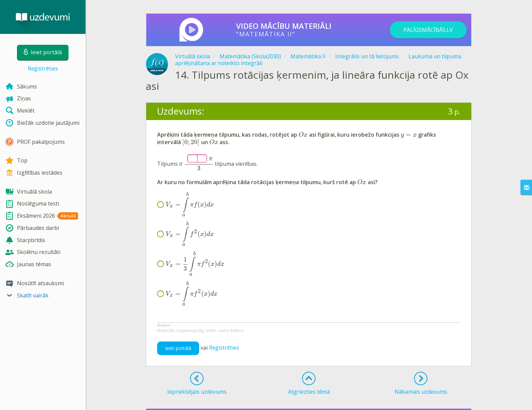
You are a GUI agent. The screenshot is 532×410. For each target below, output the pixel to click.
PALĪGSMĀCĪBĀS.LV (428, 30)
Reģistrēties (43, 69)
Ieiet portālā (178, 348)
